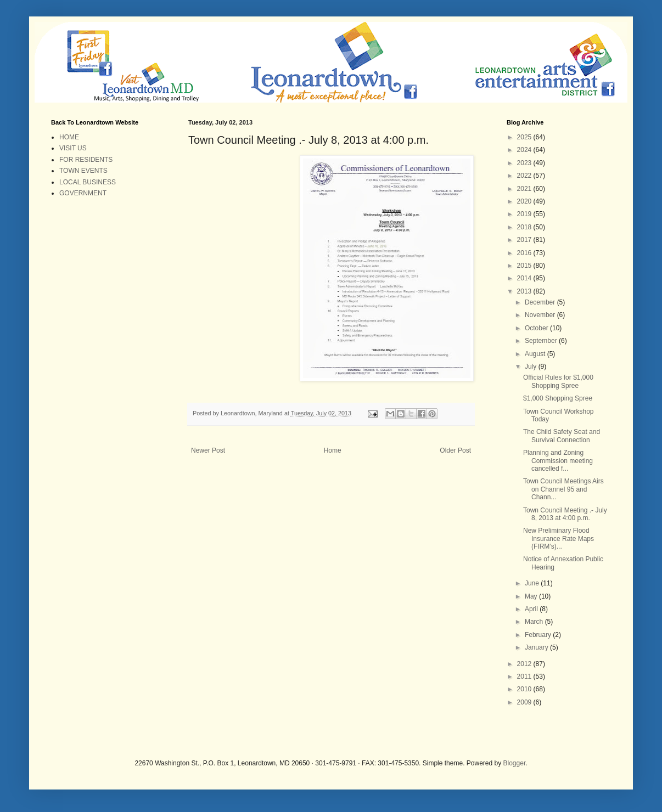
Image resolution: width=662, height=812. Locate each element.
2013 (525, 291)
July (532, 366)
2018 (525, 227)
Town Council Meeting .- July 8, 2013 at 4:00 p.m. (565, 514)
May (532, 596)
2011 (525, 676)
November (541, 315)
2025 (525, 137)
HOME (69, 137)
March (535, 622)
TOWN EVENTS (83, 171)
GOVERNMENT (83, 193)
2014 (525, 278)
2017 (525, 240)
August (536, 354)
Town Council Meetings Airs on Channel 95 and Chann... (563, 489)
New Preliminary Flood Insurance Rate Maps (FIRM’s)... (559, 538)
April (532, 609)
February (539, 635)
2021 (525, 189)
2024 (525, 150)
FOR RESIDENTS (86, 160)
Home (333, 450)
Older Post (455, 450)
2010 (525, 689)
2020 (525, 201)
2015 (525, 266)
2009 (525, 702)
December (541, 302)
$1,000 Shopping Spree (558, 398)
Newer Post (208, 450)
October (537, 328)
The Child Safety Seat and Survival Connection (562, 436)
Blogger (515, 763)
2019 (525, 214)
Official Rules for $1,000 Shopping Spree (558, 381)
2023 (525, 163)
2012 (525, 664)
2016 (525, 253)
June (533, 583)
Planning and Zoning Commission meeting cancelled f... (558, 461)
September (542, 341)
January (537, 647)
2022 (525, 176)
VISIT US (73, 148)
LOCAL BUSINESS (88, 182)
